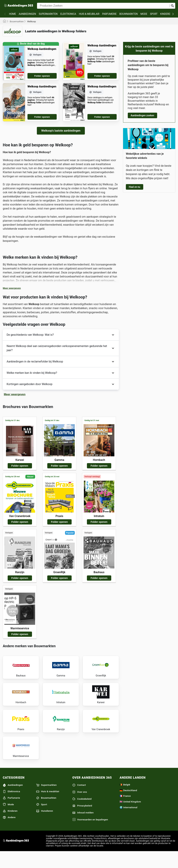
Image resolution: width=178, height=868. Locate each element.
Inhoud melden (83, 829)
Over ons (80, 808)
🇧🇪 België (125, 801)
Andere (9, 833)
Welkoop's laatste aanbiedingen (61, 131)
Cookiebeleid (82, 815)
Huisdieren (45, 827)
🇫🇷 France (125, 812)
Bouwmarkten (129, 14)
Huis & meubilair (89, 14)
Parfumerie (109, 14)
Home (13, 14)
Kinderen (166, 14)
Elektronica (68, 14)
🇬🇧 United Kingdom (130, 818)
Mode (144, 14)
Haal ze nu (135, 187)
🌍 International (128, 823)
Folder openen (42, 76)
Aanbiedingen (27, 14)
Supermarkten (48, 14)
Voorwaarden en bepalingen (90, 836)
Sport (154, 14)
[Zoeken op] (172, 6)
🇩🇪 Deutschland (128, 806)
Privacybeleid (82, 822)
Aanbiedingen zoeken (142, 115)
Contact (79, 801)
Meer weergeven (12, 288)
